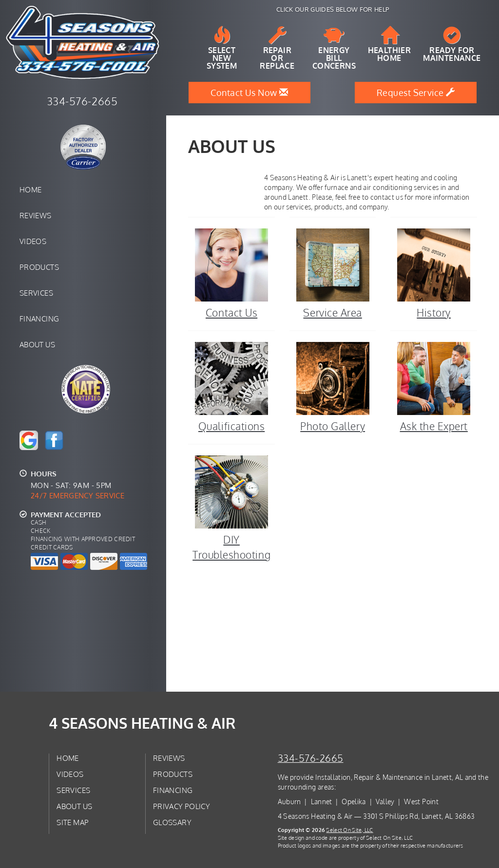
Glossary (172, 822)
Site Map (73, 822)
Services (36, 293)
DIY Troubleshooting (231, 508)
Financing (39, 319)
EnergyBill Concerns (334, 48)
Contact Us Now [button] (249, 93)
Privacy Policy (182, 806)
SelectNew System (222, 48)
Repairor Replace (277, 48)
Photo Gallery (333, 387)
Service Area (333, 273)
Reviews (36, 215)
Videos (33, 241)
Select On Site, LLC (349, 830)
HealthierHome (390, 44)
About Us (37, 344)
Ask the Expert (434, 387)
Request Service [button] (416, 93)
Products (39, 267)
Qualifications (231, 387)
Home (30, 189)
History (434, 273)
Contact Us (231, 273)
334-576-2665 (311, 758)
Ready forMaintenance (452, 44)
